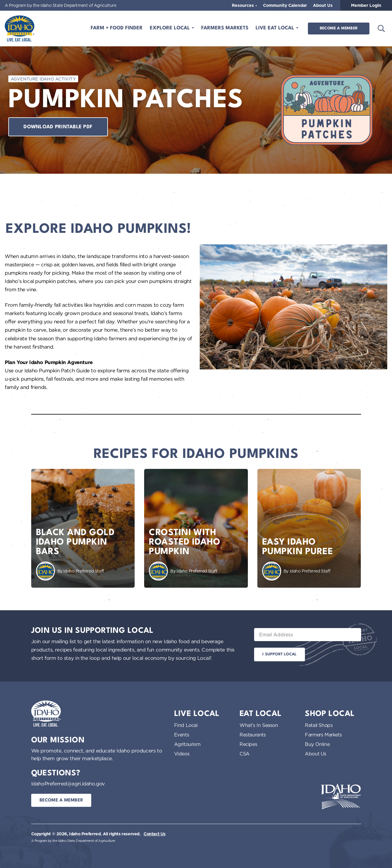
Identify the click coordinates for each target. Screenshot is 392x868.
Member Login (366, 5)
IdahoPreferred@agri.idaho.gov (68, 784)
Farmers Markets (225, 28)
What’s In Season (259, 725)
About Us (323, 5)
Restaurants (253, 735)
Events (182, 735)
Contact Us (155, 834)
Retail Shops (319, 725)
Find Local (186, 725)
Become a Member (339, 28)
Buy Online (317, 744)
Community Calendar (285, 5)
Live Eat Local (276, 28)
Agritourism (187, 744)
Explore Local (171, 28)
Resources (243, 5)
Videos (182, 754)
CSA (245, 754)
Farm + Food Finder (117, 28)
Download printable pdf (58, 127)
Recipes (248, 744)
